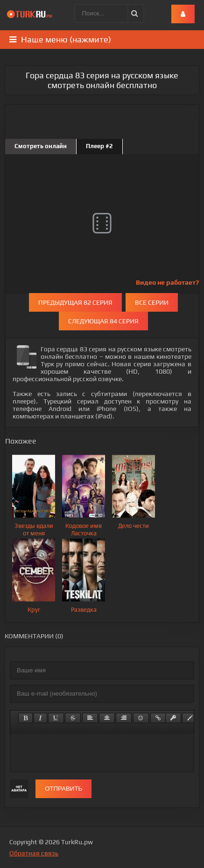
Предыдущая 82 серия (75, 302)
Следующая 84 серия (103, 321)
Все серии (152, 302)
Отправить (63, 789)
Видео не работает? (167, 282)
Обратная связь (34, 853)
